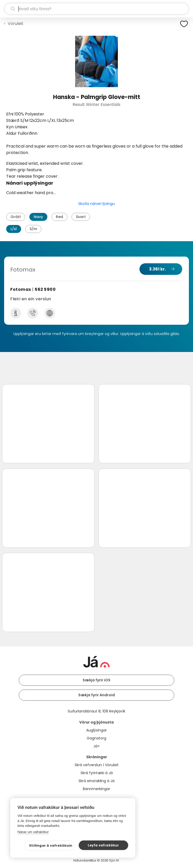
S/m (33, 229)
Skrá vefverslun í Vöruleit (97, 765)
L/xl (14, 229)
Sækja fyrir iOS (97, 680)
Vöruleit (16, 24)
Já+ (97, 746)
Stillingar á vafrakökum (51, 846)
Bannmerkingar (97, 789)
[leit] (97, 9)
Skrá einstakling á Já (97, 781)
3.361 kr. (157, 269)
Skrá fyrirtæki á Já (97, 773)
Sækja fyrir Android (97, 695)
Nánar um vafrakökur (33, 832)
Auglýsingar (97, 730)
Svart (81, 217)
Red (59, 217)
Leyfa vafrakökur (103, 845)
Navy (38, 217)
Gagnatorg (97, 738)
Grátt (16, 217)
